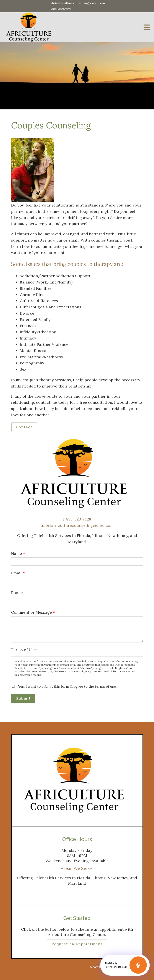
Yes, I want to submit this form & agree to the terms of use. (67, 686)
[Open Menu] (147, 27)
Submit (23, 698)
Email (18, 573)
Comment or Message (33, 612)
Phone (17, 593)
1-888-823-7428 (61, 9)
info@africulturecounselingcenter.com (77, 3)
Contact (24, 427)
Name (18, 553)
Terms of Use (25, 650)
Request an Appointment (77, 944)
